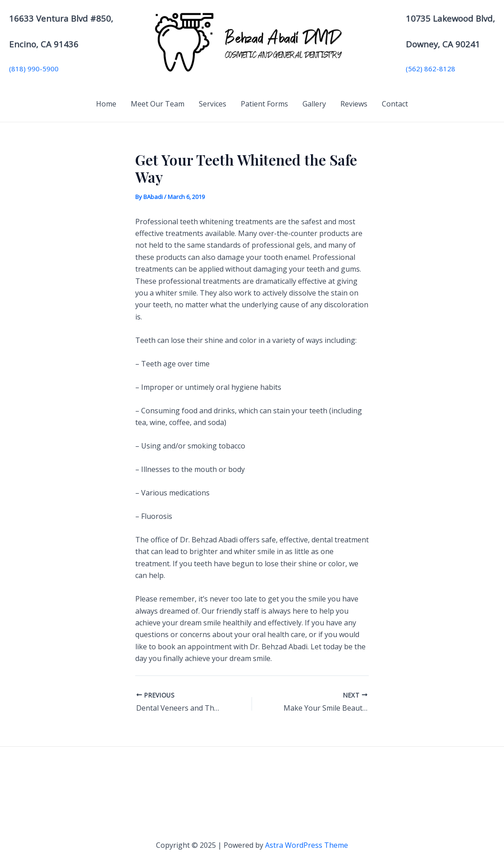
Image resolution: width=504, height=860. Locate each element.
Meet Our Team (158, 104)
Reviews (354, 104)
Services (213, 104)
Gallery (314, 104)
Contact (395, 104)
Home (106, 104)
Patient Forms (264, 104)
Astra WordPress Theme (307, 845)
